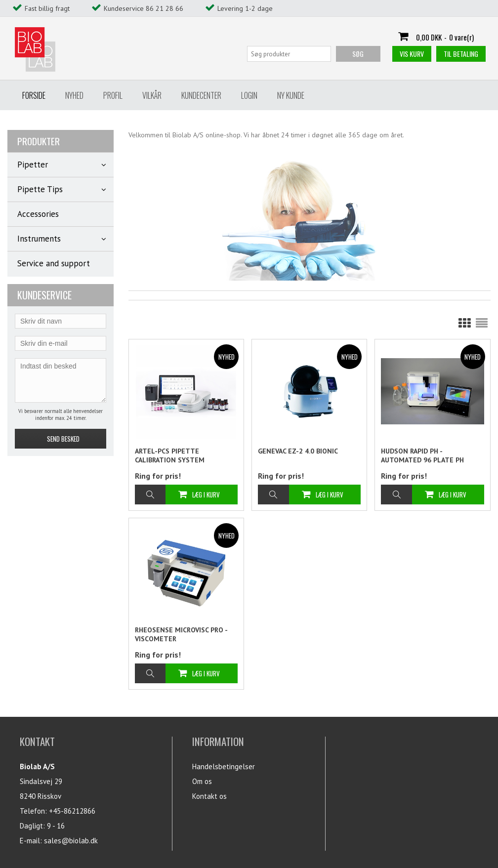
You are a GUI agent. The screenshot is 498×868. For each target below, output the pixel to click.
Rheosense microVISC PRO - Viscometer (181, 634)
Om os (202, 781)
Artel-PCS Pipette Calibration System (170, 455)
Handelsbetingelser (224, 766)
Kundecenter (201, 95)
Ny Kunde (291, 95)
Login (249, 95)
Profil (113, 95)
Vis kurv (412, 54)
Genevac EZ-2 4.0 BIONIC (298, 451)
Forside (34, 95)
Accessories (38, 214)
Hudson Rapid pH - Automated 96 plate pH (422, 455)
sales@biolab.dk (71, 841)
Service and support (54, 263)
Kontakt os (209, 796)
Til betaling (461, 54)
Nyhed (74, 95)
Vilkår (152, 95)
